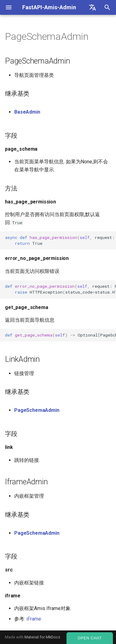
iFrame (34, 619)
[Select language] (92, 7)
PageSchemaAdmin (37, 410)
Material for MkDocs (42, 637)
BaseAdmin (27, 112)
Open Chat (90, 638)
